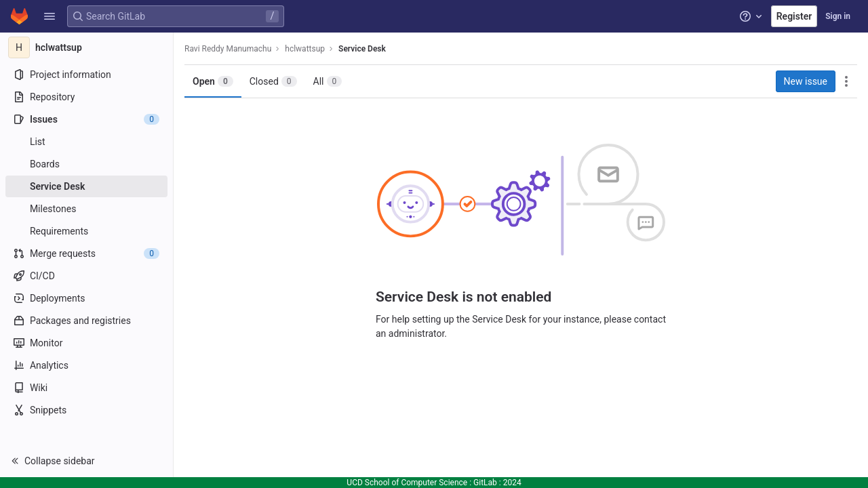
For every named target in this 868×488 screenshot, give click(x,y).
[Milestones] (86, 209)
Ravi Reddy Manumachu (228, 49)
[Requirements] (86, 231)
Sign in (838, 16)
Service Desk (362, 49)
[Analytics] (86, 365)
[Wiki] (86, 388)
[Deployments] (86, 298)
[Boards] (86, 164)
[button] (50, 16)
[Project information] (86, 75)
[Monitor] (86, 343)
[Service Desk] (86, 186)
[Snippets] (86, 410)
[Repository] (86, 97)
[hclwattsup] (87, 47)
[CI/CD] (86, 276)
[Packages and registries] (86, 321)
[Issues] (86, 119)
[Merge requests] (86, 253)
